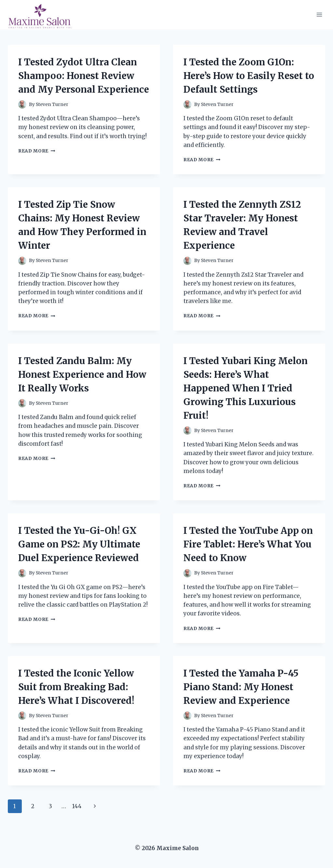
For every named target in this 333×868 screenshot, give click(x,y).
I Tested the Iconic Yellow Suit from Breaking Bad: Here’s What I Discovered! (76, 687)
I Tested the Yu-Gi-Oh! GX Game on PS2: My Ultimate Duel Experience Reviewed (79, 544)
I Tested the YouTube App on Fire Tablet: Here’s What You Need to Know (248, 544)
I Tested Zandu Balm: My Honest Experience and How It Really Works (82, 375)
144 (77, 806)
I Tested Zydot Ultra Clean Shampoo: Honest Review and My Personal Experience (84, 76)
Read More (37, 151)
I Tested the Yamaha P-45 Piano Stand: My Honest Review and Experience (241, 687)
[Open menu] (319, 14)
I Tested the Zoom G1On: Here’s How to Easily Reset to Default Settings (249, 76)
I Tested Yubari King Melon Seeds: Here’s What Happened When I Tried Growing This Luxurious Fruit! (246, 388)
